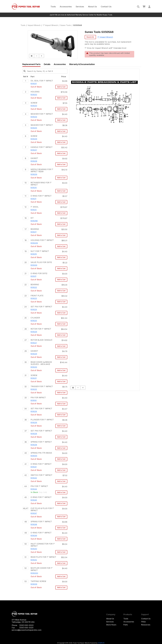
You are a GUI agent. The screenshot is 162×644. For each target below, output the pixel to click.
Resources (146, 625)
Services (80, 7)
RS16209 (34, 174)
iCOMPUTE (101, 643)
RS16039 (34, 584)
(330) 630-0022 (26, 625)
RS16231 (34, 378)
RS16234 (34, 411)
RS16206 (34, 139)
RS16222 (34, 287)
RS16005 (34, 456)
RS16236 (34, 423)
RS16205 (34, 128)
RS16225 (34, 321)
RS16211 (33, 199)
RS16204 (34, 117)
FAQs (143, 622)
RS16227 (34, 343)
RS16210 (34, 188)
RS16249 (34, 536)
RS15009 (34, 265)
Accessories (66, 7)
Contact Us (106, 7)
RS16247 (34, 513)
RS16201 (34, 84)
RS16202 (34, 95)
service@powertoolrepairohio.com (26, 630)
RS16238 (34, 445)
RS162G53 (34, 573)
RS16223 (34, 298)
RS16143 (34, 400)
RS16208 (34, 161)
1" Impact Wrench (50, 25)
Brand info (90, 37)
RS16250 (34, 549)
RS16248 (34, 524)
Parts (126, 625)
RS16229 (34, 354)
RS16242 (34, 478)
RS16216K (34, 221)
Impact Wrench (34, 25)
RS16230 (34, 367)
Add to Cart (61, 87)
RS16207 (34, 150)
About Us (92, 7)
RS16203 (34, 106)
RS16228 (34, 434)
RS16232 (34, 389)
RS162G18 (34, 243)
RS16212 (34, 210)
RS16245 (34, 500)
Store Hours (111, 625)
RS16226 (34, 332)
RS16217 (34, 232)
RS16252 (34, 560)
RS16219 (34, 254)
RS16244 (34, 489)
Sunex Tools (66, 25)
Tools (53, 7)
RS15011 (33, 276)
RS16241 (34, 467)
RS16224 (34, 310)
